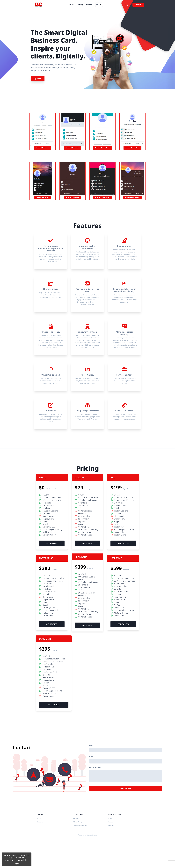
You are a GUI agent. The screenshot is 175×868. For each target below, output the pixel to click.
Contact (89, 5)
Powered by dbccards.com (87, 865)
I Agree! (17, 864)
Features (71, 5)
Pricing (80, 5)
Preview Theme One (43, 148)
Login (127, 5)
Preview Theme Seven (102, 197)
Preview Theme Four (132, 148)
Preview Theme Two (73, 148)
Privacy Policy (77, 852)
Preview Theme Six (73, 197)
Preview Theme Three (102, 148)
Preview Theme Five (43, 197)
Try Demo (38, 79)
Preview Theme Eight (132, 197)
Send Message (126, 819)
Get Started (138, 5)
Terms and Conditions (80, 856)
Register (40, 852)
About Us (76, 848)
